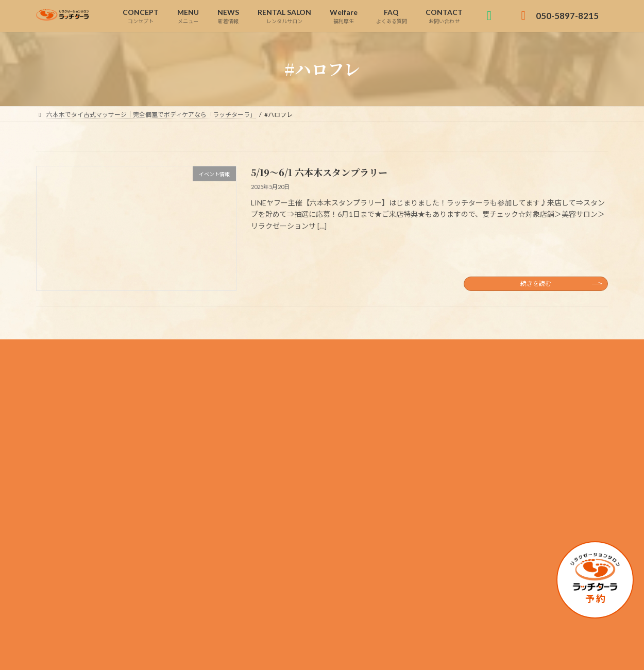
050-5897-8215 (107, 476)
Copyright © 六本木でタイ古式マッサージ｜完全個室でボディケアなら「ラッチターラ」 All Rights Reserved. (322, 652)
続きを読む (536, 284)
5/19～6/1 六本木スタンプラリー (319, 172)
